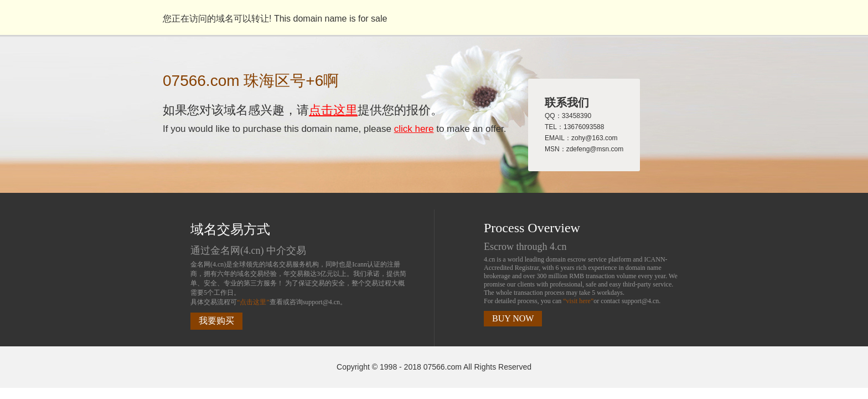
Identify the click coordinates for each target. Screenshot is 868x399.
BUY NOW (513, 318)
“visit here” (578, 301)
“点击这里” (253, 302)
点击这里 (333, 110)
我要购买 (216, 321)
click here (414, 129)
